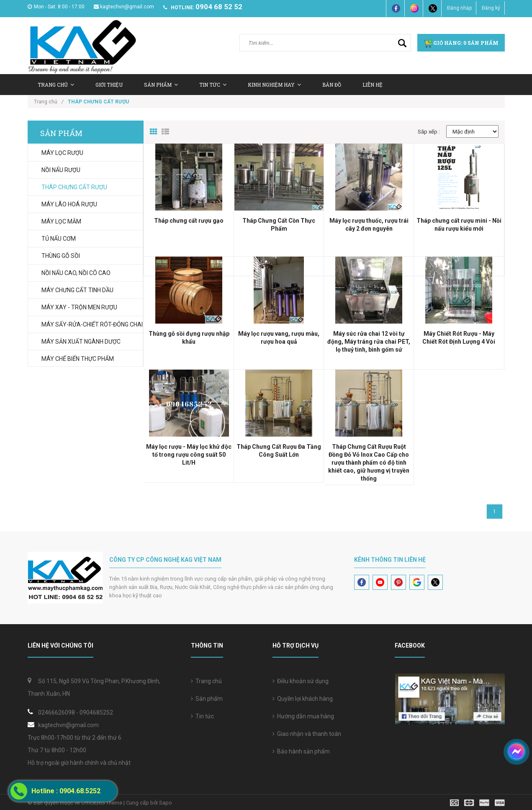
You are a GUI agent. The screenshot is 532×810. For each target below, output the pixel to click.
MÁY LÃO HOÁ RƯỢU (69, 204)
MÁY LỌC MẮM (61, 221)
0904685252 (96, 712)
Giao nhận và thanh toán (307, 734)
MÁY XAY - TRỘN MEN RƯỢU (79, 307)
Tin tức (213, 85)
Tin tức (202, 716)
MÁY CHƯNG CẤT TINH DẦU (77, 290)
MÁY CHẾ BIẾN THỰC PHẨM (78, 359)
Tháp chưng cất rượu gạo (189, 221)
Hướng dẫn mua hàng (303, 716)
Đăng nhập (459, 8)
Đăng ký (491, 8)
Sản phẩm (207, 699)
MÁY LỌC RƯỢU (62, 153)
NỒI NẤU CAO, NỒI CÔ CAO (76, 273)
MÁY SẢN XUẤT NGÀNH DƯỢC (81, 342)
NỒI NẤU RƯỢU (61, 170)
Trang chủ (206, 681)
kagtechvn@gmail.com (124, 7)
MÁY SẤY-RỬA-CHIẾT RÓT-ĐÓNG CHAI (92, 324)
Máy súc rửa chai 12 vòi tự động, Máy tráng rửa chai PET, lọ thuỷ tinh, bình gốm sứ (369, 342)
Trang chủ (56, 85)
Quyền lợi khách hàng (303, 699)
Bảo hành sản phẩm (301, 751)
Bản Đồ (332, 85)
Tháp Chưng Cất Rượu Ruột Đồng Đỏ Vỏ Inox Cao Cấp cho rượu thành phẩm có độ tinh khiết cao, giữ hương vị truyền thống (369, 463)
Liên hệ (373, 85)
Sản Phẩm (161, 85)
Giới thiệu (109, 85)
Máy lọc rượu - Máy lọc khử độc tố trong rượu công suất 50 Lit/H (189, 455)
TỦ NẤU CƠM (59, 239)
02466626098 (57, 712)
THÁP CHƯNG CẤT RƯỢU (74, 187)
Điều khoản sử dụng (301, 681)
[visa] (477, 802)
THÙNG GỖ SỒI (61, 256)
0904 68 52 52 (219, 7)
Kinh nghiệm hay (274, 85)
